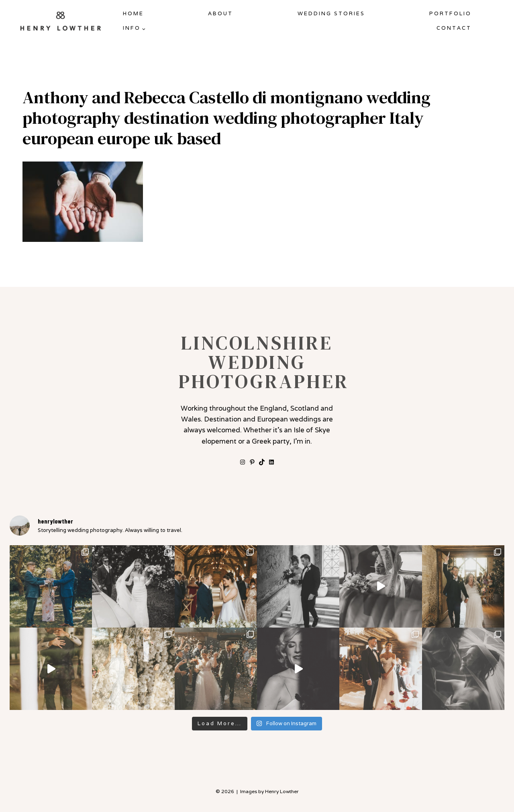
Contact (454, 28)
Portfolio (450, 13)
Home (133, 13)
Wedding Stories (331, 13)
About (220, 13)
